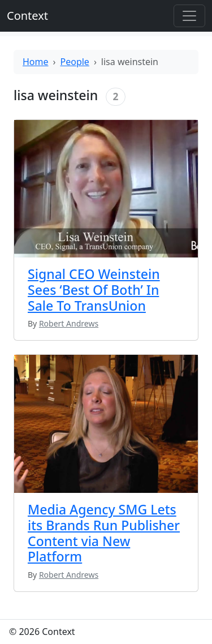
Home (36, 62)
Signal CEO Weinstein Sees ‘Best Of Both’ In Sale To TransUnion (94, 289)
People (75, 62)
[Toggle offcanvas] (189, 16)
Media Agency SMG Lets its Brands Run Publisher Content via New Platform (104, 533)
